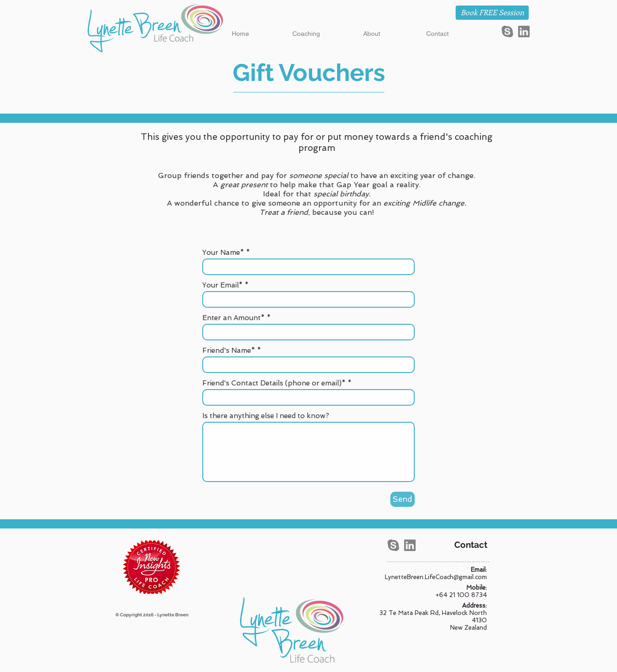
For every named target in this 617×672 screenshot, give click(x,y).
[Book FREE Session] (492, 13)
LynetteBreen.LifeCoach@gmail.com (436, 577)
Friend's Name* (229, 351)
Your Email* (223, 285)
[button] (306, 34)
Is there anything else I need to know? (266, 416)
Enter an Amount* (234, 318)
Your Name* (223, 253)
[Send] (403, 499)
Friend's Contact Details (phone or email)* (274, 383)
